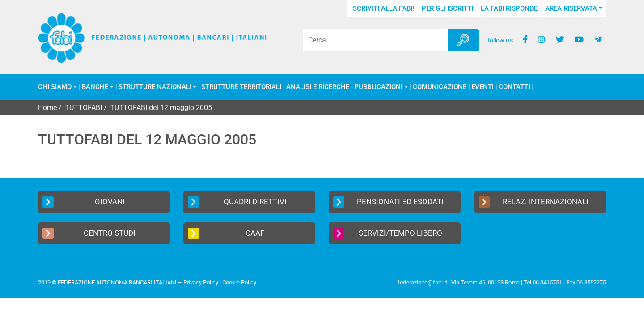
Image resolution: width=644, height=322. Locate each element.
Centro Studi (89, 233)
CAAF (226, 233)
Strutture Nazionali (155, 87)
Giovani (84, 202)
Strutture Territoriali (241, 87)
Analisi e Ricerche (318, 87)
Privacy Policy (201, 282)
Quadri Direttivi (237, 202)
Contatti (514, 87)
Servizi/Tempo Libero (388, 233)
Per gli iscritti (447, 8)
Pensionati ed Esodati (388, 202)
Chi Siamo (55, 87)
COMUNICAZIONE (440, 87)
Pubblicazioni (378, 87)
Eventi (483, 87)
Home (47, 108)
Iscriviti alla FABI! (383, 8)
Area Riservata (571, 8)
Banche (95, 87)
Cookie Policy (239, 282)
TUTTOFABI (83, 108)
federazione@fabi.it (422, 282)
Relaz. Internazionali (534, 202)
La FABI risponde (509, 8)
